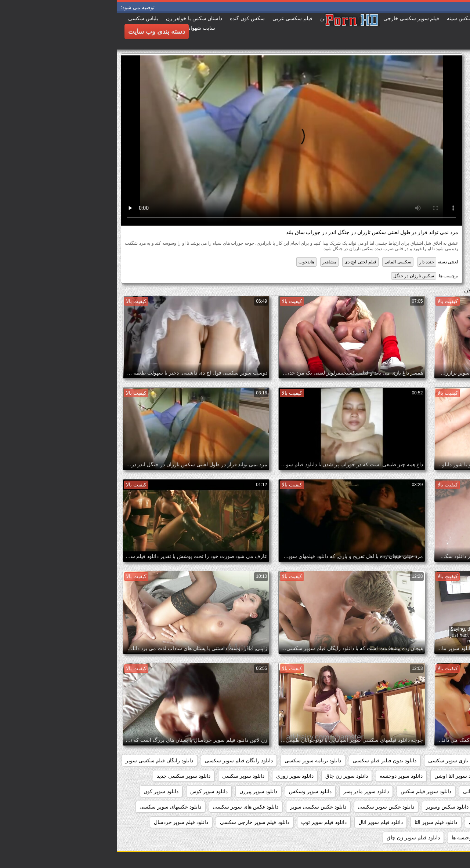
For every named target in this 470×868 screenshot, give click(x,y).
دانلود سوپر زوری (178, 776)
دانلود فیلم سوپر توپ (207, 822)
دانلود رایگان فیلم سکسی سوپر (42, 761)
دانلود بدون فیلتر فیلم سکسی (267, 761)
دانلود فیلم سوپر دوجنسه (432, 838)
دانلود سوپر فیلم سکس (309, 791)
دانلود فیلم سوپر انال (264, 822)
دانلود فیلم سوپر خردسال (64, 822)
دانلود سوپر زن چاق (229, 776)
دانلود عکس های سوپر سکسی (129, 807)
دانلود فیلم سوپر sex (436, 822)
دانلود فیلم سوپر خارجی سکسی (138, 822)
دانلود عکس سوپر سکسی (269, 807)
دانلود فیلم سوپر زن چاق (296, 838)
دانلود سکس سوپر (439, 807)
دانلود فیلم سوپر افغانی (377, 822)
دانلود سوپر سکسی (126, 776)
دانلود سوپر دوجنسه (284, 776)
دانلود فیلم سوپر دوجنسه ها (364, 838)
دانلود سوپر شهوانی (367, 791)
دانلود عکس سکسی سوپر (201, 807)
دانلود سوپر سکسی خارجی (429, 791)
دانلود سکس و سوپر (385, 807)
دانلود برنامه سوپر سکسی (196, 761)
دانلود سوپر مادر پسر (249, 791)
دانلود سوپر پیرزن (141, 791)
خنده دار (310, 262)
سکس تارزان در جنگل (297, 276)
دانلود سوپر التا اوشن (340, 776)
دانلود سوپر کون (44, 791)
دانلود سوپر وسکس (193, 791)
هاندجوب (189, 262)
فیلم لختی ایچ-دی (243, 262)
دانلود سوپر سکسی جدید (66, 776)
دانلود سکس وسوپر (330, 807)
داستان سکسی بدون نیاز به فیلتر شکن (417, 761)
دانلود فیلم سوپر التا (319, 822)
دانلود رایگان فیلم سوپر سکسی (122, 761)
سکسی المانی (281, 262)
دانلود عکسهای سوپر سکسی (53, 807)
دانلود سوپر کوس (92, 791)
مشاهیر (212, 262)
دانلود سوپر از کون (438, 776)
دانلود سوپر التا (391, 776)
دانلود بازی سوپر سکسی (338, 761)
